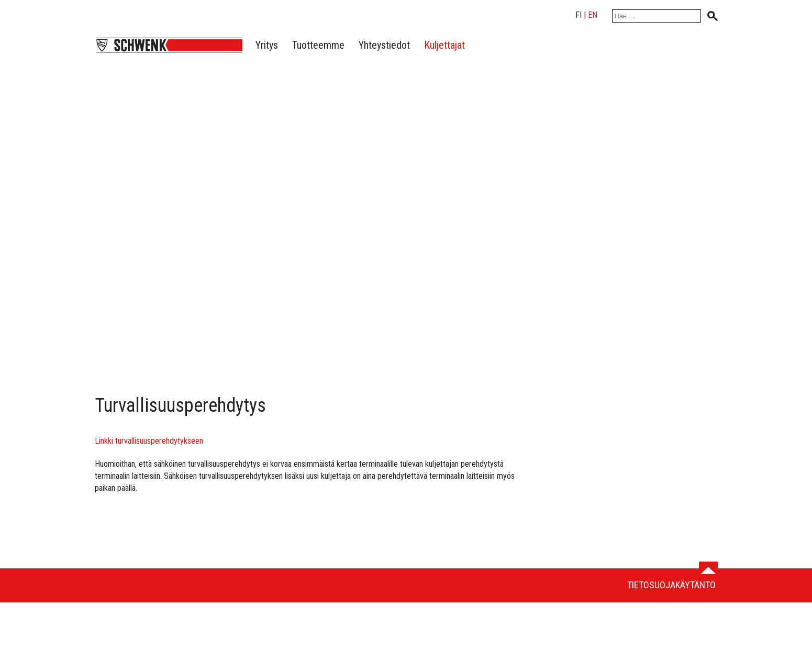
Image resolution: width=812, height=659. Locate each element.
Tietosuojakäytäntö (671, 585)
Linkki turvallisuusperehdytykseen (149, 441)
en (593, 15)
